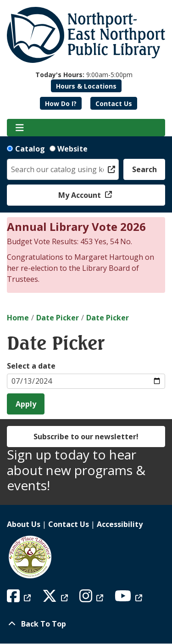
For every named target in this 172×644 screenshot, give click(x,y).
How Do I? (61, 104)
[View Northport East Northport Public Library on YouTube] (130, 599)
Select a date (31, 366)
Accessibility (120, 524)
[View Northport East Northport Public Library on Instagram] (92, 599)
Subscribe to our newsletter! (86, 437)
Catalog (30, 149)
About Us (24, 524)
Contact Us (114, 104)
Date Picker (58, 318)
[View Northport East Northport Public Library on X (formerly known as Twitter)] (56, 599)
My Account (80, 195)
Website (72, 149)
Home (18, 318)
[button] (84, 75)
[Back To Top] (86, 624)
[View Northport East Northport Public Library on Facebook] (20, 599)
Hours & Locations (86, 86)
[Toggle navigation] (19, 128)
